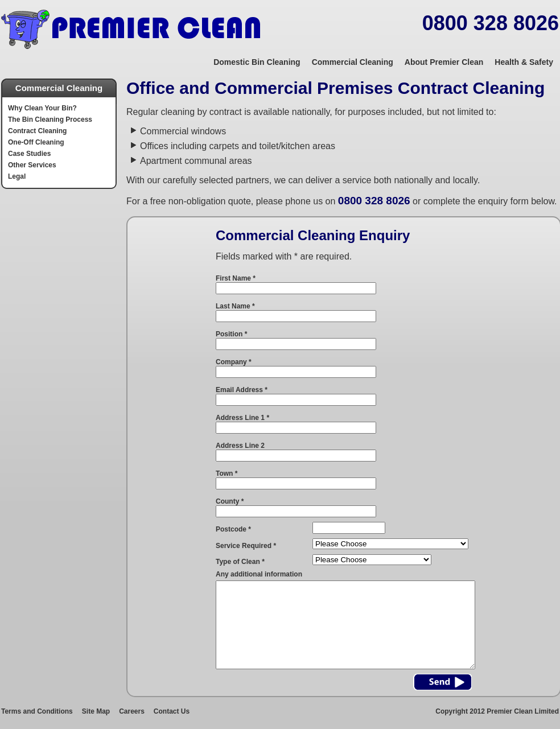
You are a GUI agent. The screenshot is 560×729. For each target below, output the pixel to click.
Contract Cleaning (37, 131)
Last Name (235, 306)
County (230, 501)
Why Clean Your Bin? (42, 108)
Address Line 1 (242, 418)
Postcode (233, 529)
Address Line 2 (240, 446)
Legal (17, 176)
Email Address (242, 390)
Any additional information (259, 574)
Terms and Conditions (37, 711)
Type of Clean (240, 562)
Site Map (96, 711)
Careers (132, 711)
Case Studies (29, 154)
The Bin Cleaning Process (50, 120)
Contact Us (172, 711)
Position (231, 334)
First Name (236, 278)
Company (234, 362)
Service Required (246, 546)
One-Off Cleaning (36, 142)
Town (227, 473)
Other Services (32, 165)
